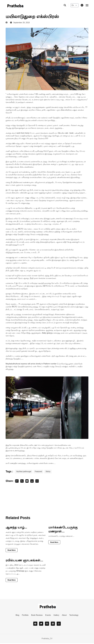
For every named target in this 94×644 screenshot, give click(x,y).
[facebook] (35, 624)
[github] (47, 624)
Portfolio (25, 616)
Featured (38, 471)
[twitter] (41, 624)
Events (48, 616)
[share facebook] (17, 481)
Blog (17, 616)
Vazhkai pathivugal (24, 471)
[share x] (23, 481)
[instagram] (59, 624)
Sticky (48, 471)
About (64, 616)
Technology (74, 616)
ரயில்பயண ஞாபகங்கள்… (24, 561)
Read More (12, 551)
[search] (66, 5)
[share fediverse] (35, 481)
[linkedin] (53, 624)
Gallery (56, 616)
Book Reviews (37, 616)
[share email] (29, 481)
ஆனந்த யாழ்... (16, 528)
